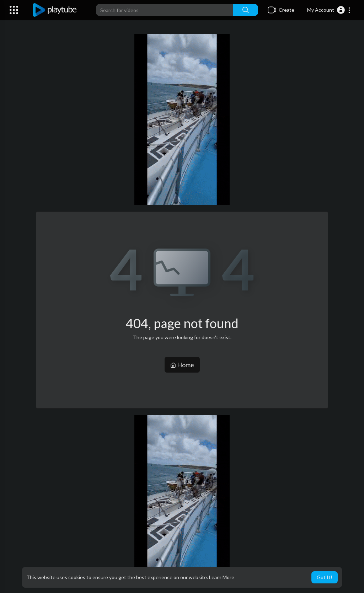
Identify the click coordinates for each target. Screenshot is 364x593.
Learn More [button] (222, 577)
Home (182, 365)
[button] (329, 10)
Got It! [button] (325, 577)
